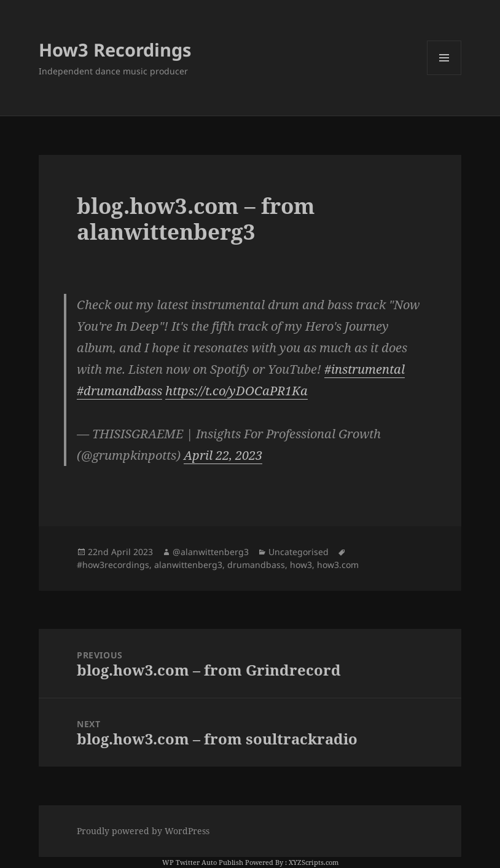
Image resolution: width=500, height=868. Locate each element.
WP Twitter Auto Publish (203, 862)
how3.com (338, 565)
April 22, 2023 (223, 455)
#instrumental (365, 369)
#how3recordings (113, 565)
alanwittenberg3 (188, 565)
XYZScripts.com (314, 862)
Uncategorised (299, 552)
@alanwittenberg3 (211, 552)
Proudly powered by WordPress (143, 831)
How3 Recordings (115, 49)
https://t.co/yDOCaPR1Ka (236, 391)
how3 (301, 565)
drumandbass (256, 565)
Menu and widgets (444, 75)
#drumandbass (119, 391)
